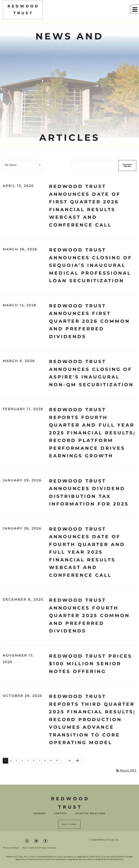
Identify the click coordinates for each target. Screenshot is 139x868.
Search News (127, 165)
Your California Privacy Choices (39, 848)
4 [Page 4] (23, 761)
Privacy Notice (11, 848)
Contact (61, 813)
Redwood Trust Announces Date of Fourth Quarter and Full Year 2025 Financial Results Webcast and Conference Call (87, 552)
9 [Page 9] (52, 761)
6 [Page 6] (35, 761)
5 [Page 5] (29, 761)
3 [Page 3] (18, 761)
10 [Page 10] (58, 761)
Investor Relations (90, 813)
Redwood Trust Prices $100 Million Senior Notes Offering (91, 664)
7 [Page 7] (40, 761)
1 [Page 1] (7, 761)
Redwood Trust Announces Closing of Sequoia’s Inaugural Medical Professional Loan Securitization (91, 265)
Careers (40, 813)
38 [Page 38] (70, 761)
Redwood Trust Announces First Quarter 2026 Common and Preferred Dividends (89, 321)
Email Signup (69, 824)
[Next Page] (77, 761)
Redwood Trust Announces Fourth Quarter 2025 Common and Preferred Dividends (89, 615)
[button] (134, 9)
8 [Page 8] (46, 761)
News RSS (126, 770)
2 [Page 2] (12, 761)
